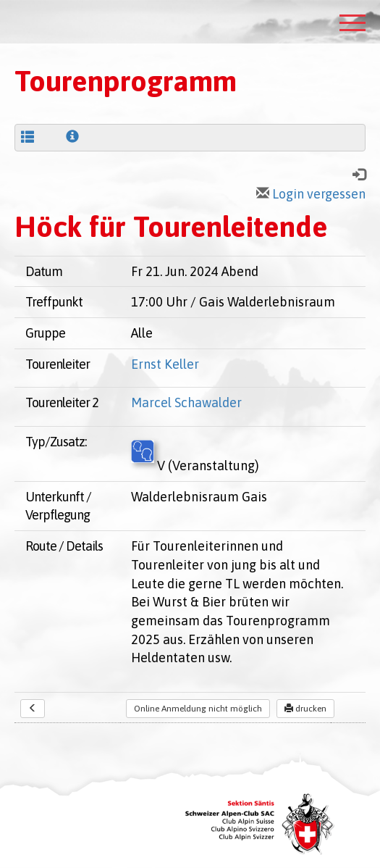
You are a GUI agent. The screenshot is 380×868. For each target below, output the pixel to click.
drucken (305, 709)
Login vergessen (311, 194)
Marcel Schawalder (186, 402)
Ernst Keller (165, 364)
